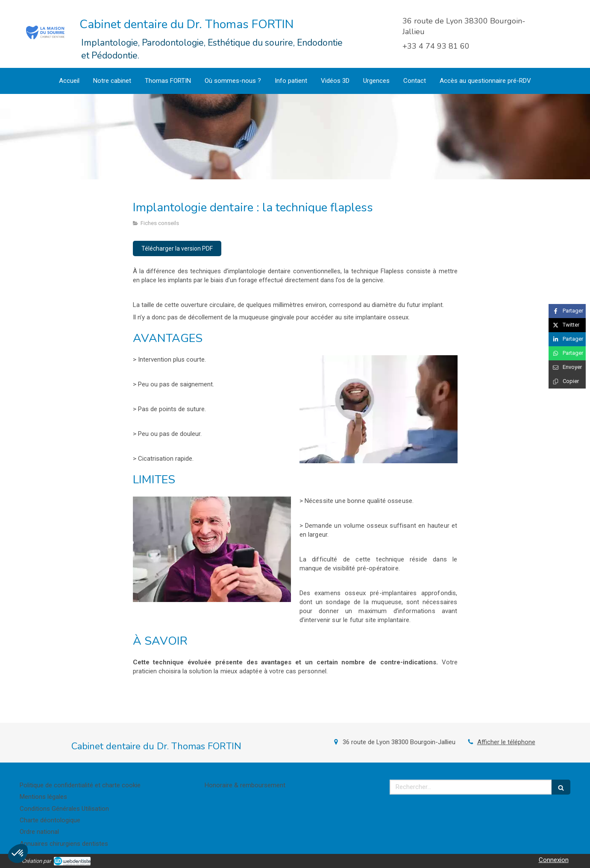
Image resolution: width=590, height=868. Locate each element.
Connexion (554, 860)
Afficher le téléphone (506, 742)
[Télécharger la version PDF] (177, 248)
